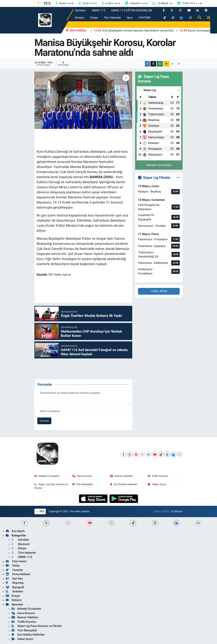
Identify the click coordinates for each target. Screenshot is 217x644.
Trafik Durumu (158, 476)
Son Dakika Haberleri (124, 484)
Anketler (14, 591)
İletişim (80, 18)
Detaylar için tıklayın (159, 165)
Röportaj (15, 583)
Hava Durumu (82, 476)
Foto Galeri (16, 561)
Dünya (19, 548)
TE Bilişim (177, 511)
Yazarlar (14, 570)
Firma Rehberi (18, 574)
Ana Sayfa (15, 531)
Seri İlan (14, 579)
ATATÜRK (145, 18)
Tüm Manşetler (83, 484)
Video (13, 566)
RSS (40, 511)
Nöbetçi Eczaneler (47, 476)
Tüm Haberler (112, 18)
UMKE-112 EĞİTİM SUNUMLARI (132, 10)
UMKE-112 (98, 10)
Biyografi (15, 587)
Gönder (44, 421)
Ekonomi (21, 544)
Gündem (80, 10)
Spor (130, 18)
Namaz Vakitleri (121, 476)
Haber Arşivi (157, 484)
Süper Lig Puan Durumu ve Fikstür (51, 486)
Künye (94, 18)
